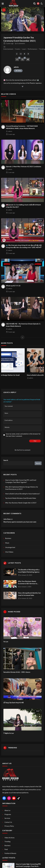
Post (35, 441)
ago (10, 43)
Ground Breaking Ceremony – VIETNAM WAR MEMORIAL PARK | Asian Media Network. (22, 127)
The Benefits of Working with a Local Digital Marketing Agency (29, 571)
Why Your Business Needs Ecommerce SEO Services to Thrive (28, 583)
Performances (32, 49)
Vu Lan (6, 642)
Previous (4, 367)
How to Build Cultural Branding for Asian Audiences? (23, 494)
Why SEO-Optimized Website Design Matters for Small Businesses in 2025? (20, 376)
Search (6, 460)
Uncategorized (10, 547)
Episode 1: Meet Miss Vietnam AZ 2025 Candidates (24, 166)
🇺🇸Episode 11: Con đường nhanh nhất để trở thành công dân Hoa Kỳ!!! (23, 206)
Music (7, 543)
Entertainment (8, 49)
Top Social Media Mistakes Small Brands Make (21, 498)
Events (18, 49)
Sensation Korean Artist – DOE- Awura (17, 672)
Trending (42, 49)
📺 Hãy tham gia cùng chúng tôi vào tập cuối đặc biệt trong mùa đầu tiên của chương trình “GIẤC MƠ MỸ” (24, 246)
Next (41, 367)
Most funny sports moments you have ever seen (20, 522)
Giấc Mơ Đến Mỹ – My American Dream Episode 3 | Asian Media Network (23, 325)
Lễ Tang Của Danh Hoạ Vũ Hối (14, 703)
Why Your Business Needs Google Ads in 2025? (21, 503)
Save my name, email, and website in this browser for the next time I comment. (23, 435)
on (26, 575)
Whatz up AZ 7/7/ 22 (13, 286)
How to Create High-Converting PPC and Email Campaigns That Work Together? (21, 481)
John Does (7, 519)
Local (24, 49)
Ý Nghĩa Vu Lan (9, 733)
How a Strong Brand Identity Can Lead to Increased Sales (29, 594)
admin (16, 67)
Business (8, 538)
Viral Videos (9, 552)
